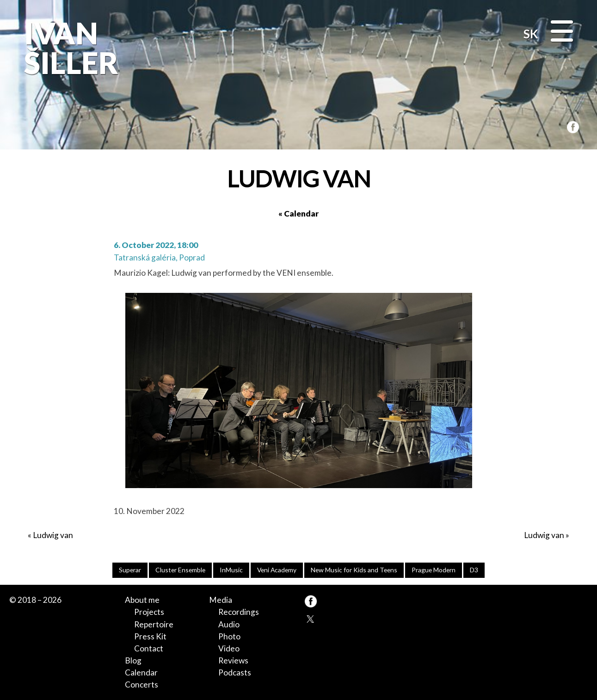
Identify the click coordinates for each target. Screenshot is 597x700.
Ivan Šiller (69, 48)
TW (311, 618)
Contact (149, 648)
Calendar (141, 672)
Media (221, 600)
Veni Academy (277, 570)
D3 (474, 570)
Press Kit (150, 636)
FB (571, 126)
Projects (149, 612)
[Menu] (562, 32)
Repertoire (154, 624)
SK (531, 34)
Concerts (142, 685)
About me (142, 600)
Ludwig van (53, 535)
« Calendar (298, 214)
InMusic (231, 570)
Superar (130, 570)
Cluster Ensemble (180, 570)
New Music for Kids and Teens (354, 570)
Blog (133, 660)
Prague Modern (434, 570)
